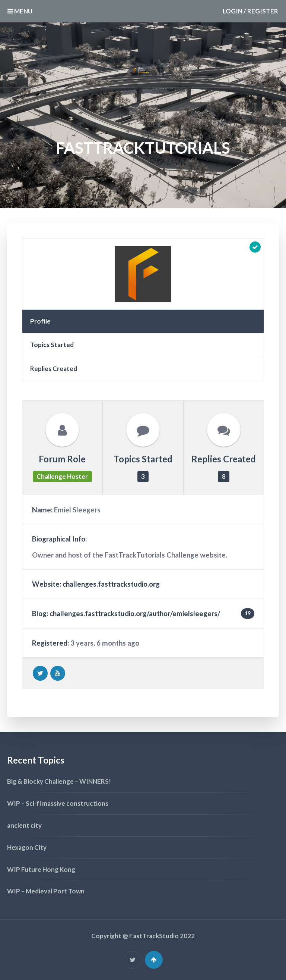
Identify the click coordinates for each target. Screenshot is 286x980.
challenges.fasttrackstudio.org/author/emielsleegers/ (135, 614)
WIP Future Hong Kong (41, 869)
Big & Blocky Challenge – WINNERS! (59, 781)
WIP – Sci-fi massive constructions (58, 803)
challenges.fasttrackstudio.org (111, 584)
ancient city (24, 825)
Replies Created (54, 369)
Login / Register (250, 11)
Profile (40, 321)
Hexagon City (27, 847)
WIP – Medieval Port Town (46, 891)
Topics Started (52, 345)
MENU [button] (20, 11)
